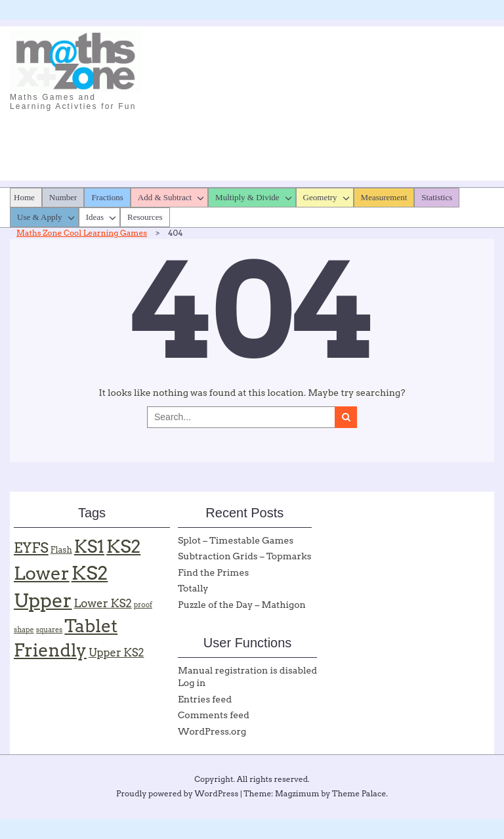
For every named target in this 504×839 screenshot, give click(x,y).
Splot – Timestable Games (236, 540)
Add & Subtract (165, 197)
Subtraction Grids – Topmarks (245, 556)
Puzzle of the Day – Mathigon (242, 605)
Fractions (107, 197)
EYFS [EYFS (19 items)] (31, 548)
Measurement (384, 197)
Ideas (95, 217)
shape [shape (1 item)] (24, 630)
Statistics (437, 197)
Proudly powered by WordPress (177, 793)
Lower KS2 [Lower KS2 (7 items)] (103, 603)
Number (63, 197)
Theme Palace (359, 793)
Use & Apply (40, 217)
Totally (193, 588)
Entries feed (205, 699)
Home (24, 197)
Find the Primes (213, 572)
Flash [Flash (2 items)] (61, 550)
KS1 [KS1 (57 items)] (89, 547)
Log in (192, 683)
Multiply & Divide (247, 197)
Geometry (320, 197)
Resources (145, 217)
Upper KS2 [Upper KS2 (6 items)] (116, 653)
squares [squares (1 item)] (50, 630)
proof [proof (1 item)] (143, 605)
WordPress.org (212, 731)
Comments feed (214, 715)
